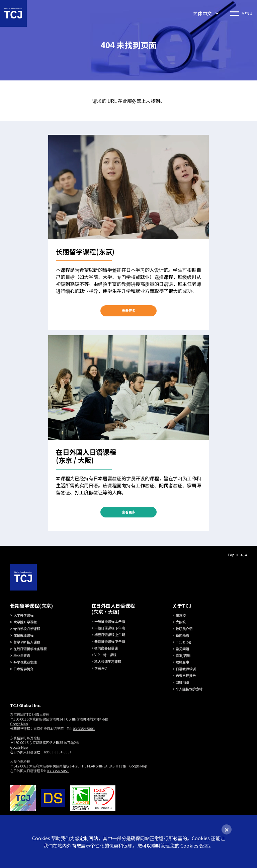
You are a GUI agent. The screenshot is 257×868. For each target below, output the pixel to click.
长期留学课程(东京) (32, 606)
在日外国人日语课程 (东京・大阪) (113, 609)
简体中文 (202, 13)
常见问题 (182, 649)
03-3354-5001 (84, 728)
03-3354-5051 (61, 752)
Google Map (19, 724)
